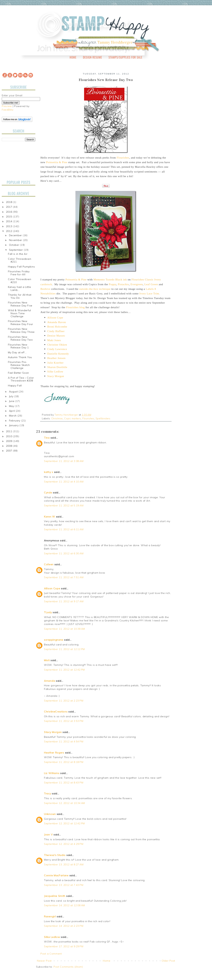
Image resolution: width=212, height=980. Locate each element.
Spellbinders (103, 418)
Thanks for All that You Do (20, 296)
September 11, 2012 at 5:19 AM (64, 505)
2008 (10, 446)
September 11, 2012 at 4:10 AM (64, 482)
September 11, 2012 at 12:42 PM (64, 670)
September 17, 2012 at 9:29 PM (64, 946)
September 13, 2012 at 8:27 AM (64, 864)
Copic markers (73, 418)
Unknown (50, 814)
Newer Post (44, 961)
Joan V (48, 835)
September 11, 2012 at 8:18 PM (64, 762)
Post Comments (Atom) (68, 967)
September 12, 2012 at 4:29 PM (64, 844)
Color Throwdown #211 (20, 260)
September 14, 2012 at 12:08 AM (64, 905)
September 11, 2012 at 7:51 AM (64, 577)
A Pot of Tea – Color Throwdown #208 (21, 379)
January (14, 425)
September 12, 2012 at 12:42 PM (64, 823)
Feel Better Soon (18, 373)
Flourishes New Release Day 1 (18, 346)
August (14, 392)
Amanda (49, 681)
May (12, 406)
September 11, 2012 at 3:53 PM (64, 721)
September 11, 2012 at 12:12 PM (64, 649)
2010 (10, 436)
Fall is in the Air (18, 254)
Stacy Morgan (53, 732)
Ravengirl (50, 916)
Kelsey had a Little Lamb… (19, 288)
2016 (10, 212)
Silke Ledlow (52, 937)
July (12, 396)
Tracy (48, 794)
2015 (10, 217)
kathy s (49, 472)
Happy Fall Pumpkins (21, 267)
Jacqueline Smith (55, 896)
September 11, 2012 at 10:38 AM (64, 629)
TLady (48, 612)
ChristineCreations (56, 712)
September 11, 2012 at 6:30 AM (64, 553)
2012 (10, 231)
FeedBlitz (8, 110)
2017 (10, 207)
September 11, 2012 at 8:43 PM (64, 783)
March (13, 416)
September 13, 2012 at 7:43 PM (64, 885)
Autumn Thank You (20, 357)
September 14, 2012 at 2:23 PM (64, 926)
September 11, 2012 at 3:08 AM (64, 461)
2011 (10, 431)
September (16, 250)
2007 (10, 451)
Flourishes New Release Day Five (20, 304)
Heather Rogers (54, 753)
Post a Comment (51, 954)
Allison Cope (52, 588)
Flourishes (88, 418)
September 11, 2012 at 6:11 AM (64, 529)
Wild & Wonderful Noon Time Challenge (19, 313)
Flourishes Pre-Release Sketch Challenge (19, 365)
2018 (10, 202)
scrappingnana (54, 640)
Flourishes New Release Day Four (20, 323)
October (15, 245)
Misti (47, 660)
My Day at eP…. (17, 352)
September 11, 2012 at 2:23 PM (64, 701)
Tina (47, 438)
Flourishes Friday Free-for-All (19, 273)
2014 (10, 221)
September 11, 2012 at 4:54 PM (64, 742)
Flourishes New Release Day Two (20, 338)
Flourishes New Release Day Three (21, 330)
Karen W (50, 517)
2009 (10, 441)
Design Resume (92, 57)
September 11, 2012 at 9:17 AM (64, 601)
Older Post (168, 961)
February (15, 421)
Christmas (57, 418)
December (16, 235)
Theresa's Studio (55, 855)
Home (73, 57)
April (12, 411)
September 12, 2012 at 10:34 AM (64, 803)
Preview (7, 106)
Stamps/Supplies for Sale (125, 57)
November (16, 240)
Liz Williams (52, 773)
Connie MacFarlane (56, 875)
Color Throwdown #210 (20, 281)
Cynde (48, 493)
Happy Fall (15, 386)
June (12, 401)
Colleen (49, 564)
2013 (10, 226)
